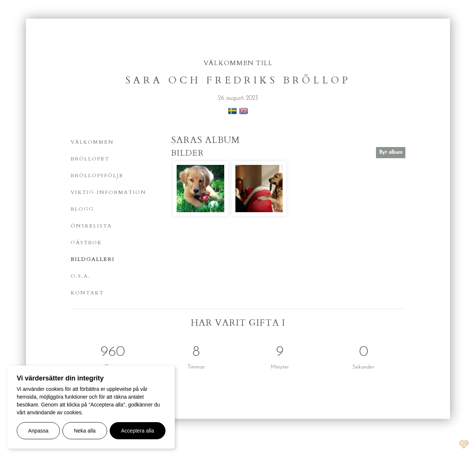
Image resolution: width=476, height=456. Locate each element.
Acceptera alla (138, 431)
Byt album (391, 152)
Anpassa (38, 431)
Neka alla (85, 431)
